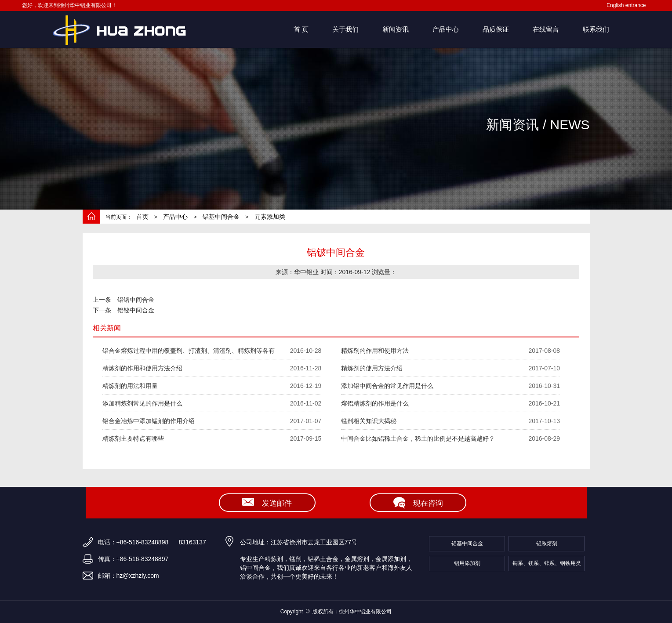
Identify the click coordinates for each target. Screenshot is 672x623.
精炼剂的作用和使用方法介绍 (142, 368)
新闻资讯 (396, 29)
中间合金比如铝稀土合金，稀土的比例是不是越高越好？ (418, 438)
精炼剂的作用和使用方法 (375, 351)
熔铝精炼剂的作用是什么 (375, 403)
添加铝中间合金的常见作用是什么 (387, 386)
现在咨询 (418, 503)
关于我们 (345, 29)
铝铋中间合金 (136, 310)
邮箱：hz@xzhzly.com (129, 576)
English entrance (626, 5)
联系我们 (596, 29)
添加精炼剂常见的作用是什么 (142, 403)
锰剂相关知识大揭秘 (369, 421)
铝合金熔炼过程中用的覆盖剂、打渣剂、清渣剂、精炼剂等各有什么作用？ (189, 353)
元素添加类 (270, 217)
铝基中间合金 (221, 217)
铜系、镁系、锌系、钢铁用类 (547, 563)
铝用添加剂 (467, 563)
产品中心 (446, 29)
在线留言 (546, 29)
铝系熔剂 (547, 543)
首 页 (301, 29)
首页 (142, 217)
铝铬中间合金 (136, 300)
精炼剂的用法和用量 (130, 386)
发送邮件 (267, 503)
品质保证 (496, 29)
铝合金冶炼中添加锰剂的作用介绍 (149, 421)
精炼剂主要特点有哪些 (133, 438)
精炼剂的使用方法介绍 (372, 368)
